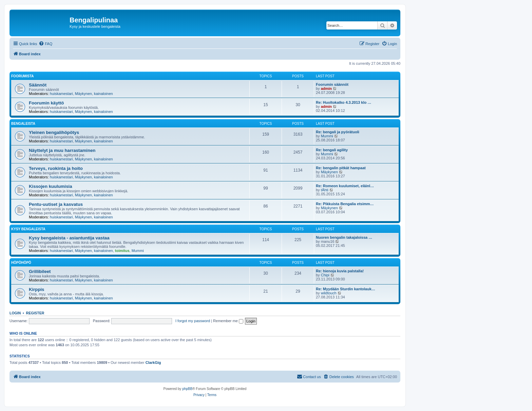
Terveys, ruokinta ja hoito (56, 168)
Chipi (325, 275)
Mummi (327, 136)
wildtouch (329, 293)
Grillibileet (40, 271)
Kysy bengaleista (28, 229)
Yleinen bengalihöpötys (54, 132)
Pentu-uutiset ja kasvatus (56, 204)
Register (35, 313)
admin (326, 89)
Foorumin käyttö (46, 103)
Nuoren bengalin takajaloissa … (344, 237)
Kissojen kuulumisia (51, 186)
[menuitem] (45, 44)
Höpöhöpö (21, 263)
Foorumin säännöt (332, 84)
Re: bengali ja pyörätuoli (338, 132)
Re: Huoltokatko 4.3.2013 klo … (344, 102)
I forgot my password (193, 321)
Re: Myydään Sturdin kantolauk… (346, 289)
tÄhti (325, 190)
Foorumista (22, 76)
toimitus (122, 251)
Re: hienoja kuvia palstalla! (340, 271)
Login (15, 313)
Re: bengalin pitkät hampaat (341, 168)
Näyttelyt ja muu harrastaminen (62, 150)
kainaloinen (103, 94)
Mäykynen (83, 94)
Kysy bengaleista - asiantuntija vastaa (69, 238)
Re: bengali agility (332, 150)
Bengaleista (23, 124)
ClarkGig (153, 363)
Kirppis (36, 289)
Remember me (228, 321)
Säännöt (38, 85)
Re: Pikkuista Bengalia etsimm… (345, 204)
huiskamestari (61, 94)
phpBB (187, 389)
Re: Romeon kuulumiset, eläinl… (345, 186)
